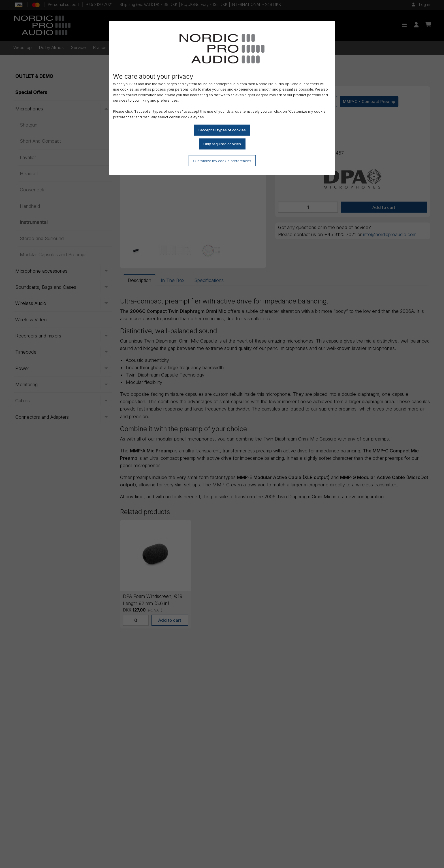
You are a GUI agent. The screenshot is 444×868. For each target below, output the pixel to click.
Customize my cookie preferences (222, 161)
